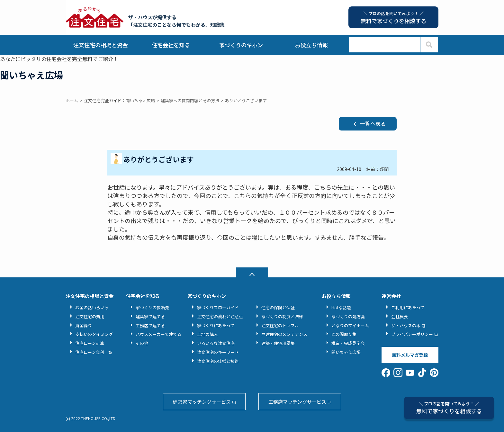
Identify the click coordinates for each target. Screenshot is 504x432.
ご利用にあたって (408, 307)
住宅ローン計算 (90, 343)
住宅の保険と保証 (278, 307)
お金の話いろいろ (92, 307)
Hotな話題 (341, 307)
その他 (142, 343)
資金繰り (84, 325)
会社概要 (400, 316)
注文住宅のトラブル (280, 325)
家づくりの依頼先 (152, 307)
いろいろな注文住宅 (216, 343)
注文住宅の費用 (90, 316)
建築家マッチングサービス (202, 402)
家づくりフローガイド (218, 307)
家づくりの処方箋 (348, 316)
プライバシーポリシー (412, 334)
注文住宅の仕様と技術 (218, 361)
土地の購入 (207, 334)
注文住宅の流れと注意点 (220, 316)
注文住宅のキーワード (218, 352)
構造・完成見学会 (348, 343)
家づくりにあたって (216, 325)
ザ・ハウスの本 (406, 325)
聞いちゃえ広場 (346, 352)
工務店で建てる (150, 325)
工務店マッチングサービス (297, 402)
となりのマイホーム (350, 325)
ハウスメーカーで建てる (158, 334)
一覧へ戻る (373, 123)
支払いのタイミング (94, 334)
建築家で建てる (150, 316)
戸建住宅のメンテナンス (284, 334)
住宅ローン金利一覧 (94, 352)
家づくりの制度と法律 (282, 316)
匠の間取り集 (344, 334)
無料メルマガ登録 (410, 355)
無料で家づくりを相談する (449, 408)
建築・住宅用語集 (278, 343)
